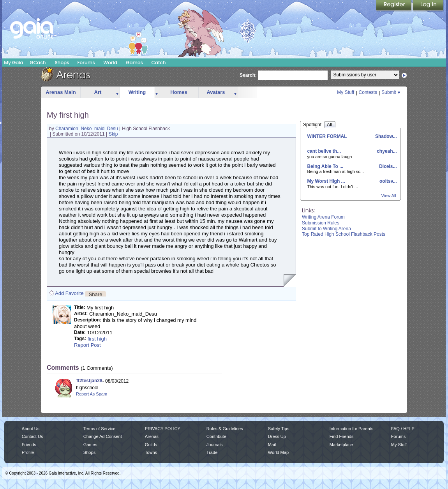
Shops (62, 63)
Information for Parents (351, 429)
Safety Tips (279, 429)
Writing (137, 92)
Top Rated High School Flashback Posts (344, 234)
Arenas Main (61, 92)
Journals (215, 445)
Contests (368, 92)
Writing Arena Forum (323, 217)
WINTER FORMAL (327, 136)
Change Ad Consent (103, 436)
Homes (179, 92)
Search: (248, 75)
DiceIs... (387, 166)
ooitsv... (388, 181)
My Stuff (346, 92)
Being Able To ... (325, 166)
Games (134, 63)
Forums (86, 63)
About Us (31, 429)
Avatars (216, 92)
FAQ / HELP (403, 429)
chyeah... (386, 151)
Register (394, 6)
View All (389, 196)
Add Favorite (69, 293)
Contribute (216, 436)
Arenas (152, 436)
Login (428, 6)
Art (98, 92)
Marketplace (341, 445)
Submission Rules (321, 223)
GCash (38, 63)
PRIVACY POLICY (163, 429)
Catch (159, 63)
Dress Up (277, 436)
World (110, 63)
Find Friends (341, 436)
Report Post (87, 345)
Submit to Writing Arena (326, 229)
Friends (29, 445)
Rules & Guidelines (225, 429)
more (117, 93)
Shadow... (385, 136)
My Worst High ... (326, 181)
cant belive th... (324, 151)
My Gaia (13, 63)
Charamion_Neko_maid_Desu (87, 129)
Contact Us (33, 436)
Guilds (151, 445)
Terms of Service (99, 429)
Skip (113, 134)
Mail (272, 445)
